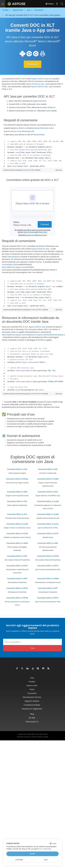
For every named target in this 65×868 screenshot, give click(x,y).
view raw (59, 170)
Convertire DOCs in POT (17, 556)
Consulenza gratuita (32, 705)
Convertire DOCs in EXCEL (17, 479)
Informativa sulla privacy (24, 737)
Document (42, 101)
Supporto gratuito (32, 701)
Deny (46, 860)
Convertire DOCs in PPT (48, 588)
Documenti (32, 693)
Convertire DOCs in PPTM (17, 598)
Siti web (32, 718)
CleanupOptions (14, 257)
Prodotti (32, 682)
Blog (32, 714)
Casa (32, 678)
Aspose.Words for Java (40, 249)
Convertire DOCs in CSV (17, 469)
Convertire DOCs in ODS (17, 492)
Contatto (46, 737)
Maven (21, 128)
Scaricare (32, 64)
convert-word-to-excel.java (13, 170)
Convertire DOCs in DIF (48, 469)
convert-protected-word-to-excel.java (17, 310)
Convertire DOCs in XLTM (17, 534)
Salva (38, 104)
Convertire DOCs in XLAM (48, 501)
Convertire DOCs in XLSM (17, 524)
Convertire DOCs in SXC (48, 492)
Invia (33, 648)
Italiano (50, 4)
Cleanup (38, 262)
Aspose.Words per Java (35, 84)
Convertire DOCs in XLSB (48, 514)
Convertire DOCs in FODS (48, 479)
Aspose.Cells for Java (39, 87)
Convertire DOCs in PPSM (48, 579)
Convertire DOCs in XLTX (48, 534)
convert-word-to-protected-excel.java (17, 394)
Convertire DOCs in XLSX (48, 524)
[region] (32, 154)
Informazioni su (32, 722)
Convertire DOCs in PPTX (48, 566)
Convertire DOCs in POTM (48, 556)
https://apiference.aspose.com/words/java (18, 267)
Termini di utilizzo (37, 737)
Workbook (51, 107)
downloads (40, 135)
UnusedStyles (7, 265)
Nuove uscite (32, 685)
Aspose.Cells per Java (12, 131)
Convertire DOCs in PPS (17, 579)
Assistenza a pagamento (32, 709)
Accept (32, 854)
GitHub (38, 170)
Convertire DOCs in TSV (17, 501)
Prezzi (32, 689)
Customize (19, 860)
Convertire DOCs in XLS (17, 514)
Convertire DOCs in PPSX (17, 588)
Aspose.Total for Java (40, 79)
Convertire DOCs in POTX (17, 566)
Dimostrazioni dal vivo (32, 697)
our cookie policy (45, 849)
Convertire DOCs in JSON (17, 543)
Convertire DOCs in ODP (48, 543)
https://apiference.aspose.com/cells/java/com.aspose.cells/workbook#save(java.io (33, 335)
